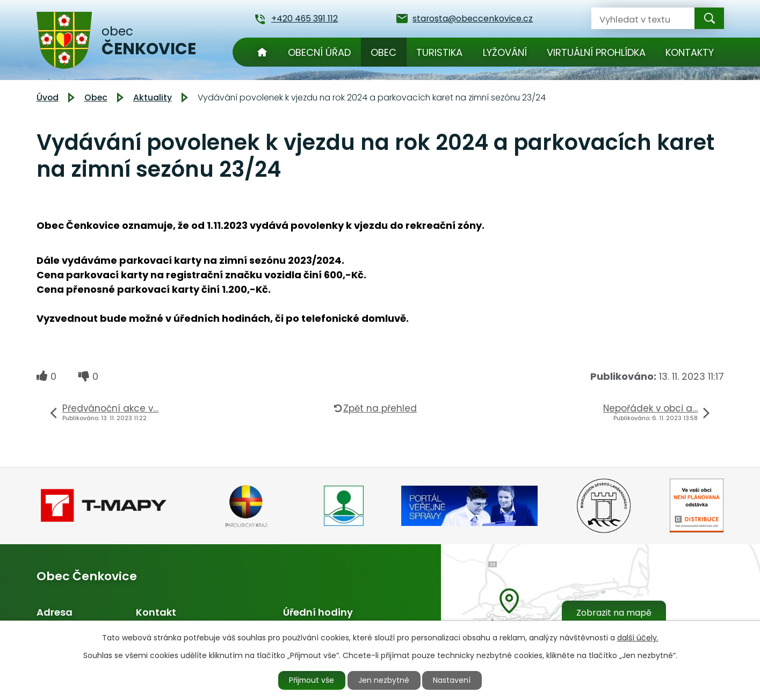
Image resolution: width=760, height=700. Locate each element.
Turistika (439, 52)
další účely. (638, 637)
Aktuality (153, 98)
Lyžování (505, 52)
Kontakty (690, 52)
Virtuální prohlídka (596, 52)
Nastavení (453, 680)
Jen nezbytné (384, 680)
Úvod (262, 52)
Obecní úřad (319, 52)
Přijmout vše (311, 680)
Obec (383, 52)
